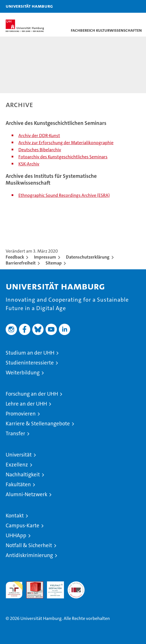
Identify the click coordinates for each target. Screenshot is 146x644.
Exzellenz (17, 465)
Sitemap (54, 263)
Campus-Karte (22, 525)
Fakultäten (18, 484)
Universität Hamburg (29, 6)
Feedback (15, 257)
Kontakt (15, 516)
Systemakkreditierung (76, 584)
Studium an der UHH (30, 353)
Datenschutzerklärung (88, 257)
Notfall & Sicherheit (29, 545)
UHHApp (16, 535)
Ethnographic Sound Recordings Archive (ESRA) (64, 195)
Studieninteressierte (30, 363)
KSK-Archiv (29, 164)
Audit (32, 584)
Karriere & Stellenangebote (38, 424)
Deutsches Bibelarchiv (40, 150)
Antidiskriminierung (29, 555)
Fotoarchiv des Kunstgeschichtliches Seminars (63, 157)
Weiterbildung (23, 373)
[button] (124, 6)
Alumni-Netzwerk (26, 494)
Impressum (45, 257)
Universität (19, 455)
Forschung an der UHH (32, 394)
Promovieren (21, 414)
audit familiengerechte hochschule (14, 590)
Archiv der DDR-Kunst (39, 136)
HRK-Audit (52, 587)
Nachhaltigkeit (23, 475)
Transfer (15, 433)
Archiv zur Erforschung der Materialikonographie (66, 143)
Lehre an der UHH (26, 404)
